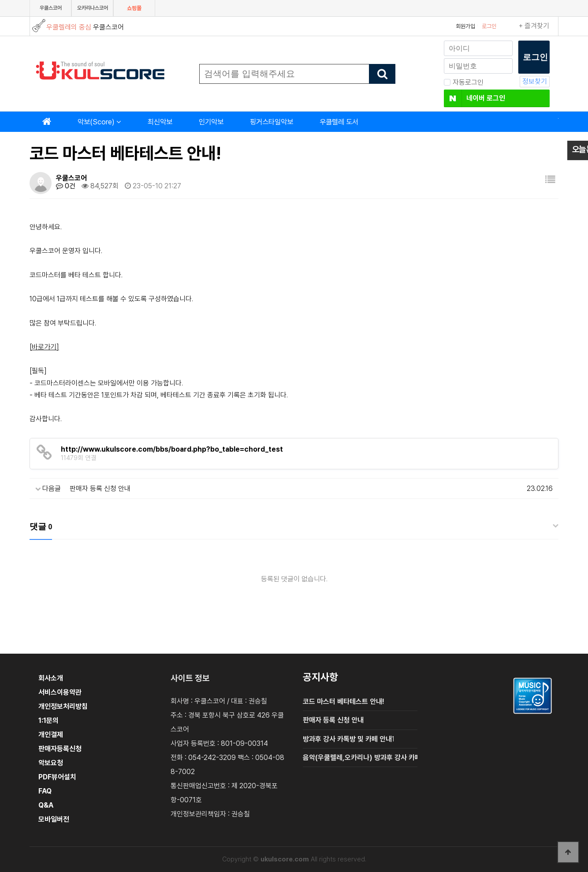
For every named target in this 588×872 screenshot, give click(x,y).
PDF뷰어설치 (57, 777)
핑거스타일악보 (272, 122)
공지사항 (320, 677)
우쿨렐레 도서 (339, 122)
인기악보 (211, 122)
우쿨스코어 (51, 8)
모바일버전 (54, 819)
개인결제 (51, 735)
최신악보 (160, 122)
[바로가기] (44, 347)
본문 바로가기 (0, 0)
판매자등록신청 (60, 749)
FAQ (45, 791)
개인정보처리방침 (63, 706)
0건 (66, 186)
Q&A (46, 805)
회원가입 (465, 26)
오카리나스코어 (93, 8)
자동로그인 (464, 82)
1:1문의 (48, 720)
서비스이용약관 (60, 692)
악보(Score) (96, 122)
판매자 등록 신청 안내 (100, 488)
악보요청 (51, 763)
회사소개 (51, 678)
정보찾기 (535, 81)
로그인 (489, 26)
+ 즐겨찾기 (534, 26)
